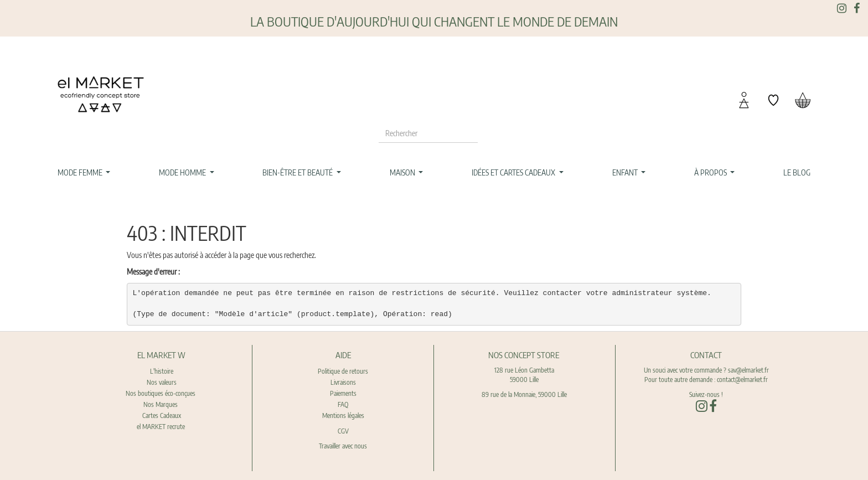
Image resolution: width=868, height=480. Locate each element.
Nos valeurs (162, 382)
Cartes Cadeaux (162, 416)
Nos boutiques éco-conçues (161, 393)
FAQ (343, 404)
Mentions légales (343, 416)
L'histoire (162, 371)
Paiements (343, 393)
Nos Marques (161, 404)
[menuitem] (797, 173)
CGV (343, 431)
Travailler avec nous (343, 446)
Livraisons (343, 382)
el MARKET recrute (162, 427)
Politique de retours (343, 371)
